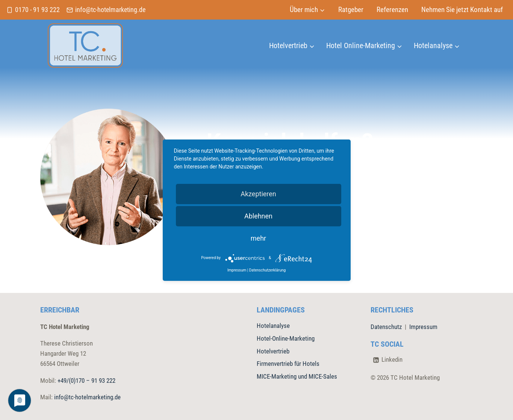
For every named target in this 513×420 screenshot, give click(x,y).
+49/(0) (67, 381)
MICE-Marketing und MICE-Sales (297, 376)
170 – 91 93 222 (95, 381)
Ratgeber (351, 10)
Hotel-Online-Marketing (286, 338)
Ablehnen (258, 216)
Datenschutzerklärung (267, 270)
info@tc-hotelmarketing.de (87, 397)
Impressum (423, 327)
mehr (258, 238)
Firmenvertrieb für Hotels (288, 364)
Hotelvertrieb (273, 351)
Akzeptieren (258, 194)
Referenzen (392, 10)
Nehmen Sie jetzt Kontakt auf (462, 10)
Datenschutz (386, 327)
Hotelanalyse (273, 326)
